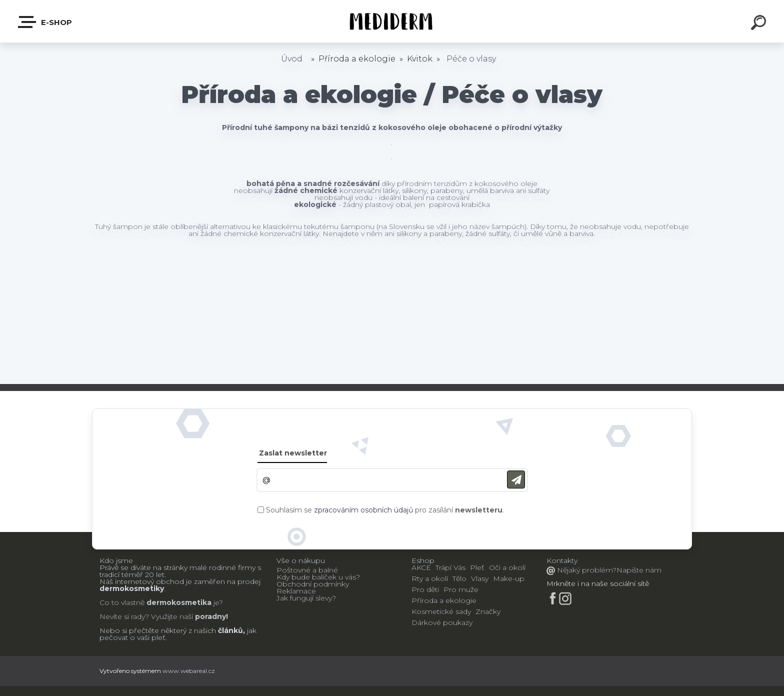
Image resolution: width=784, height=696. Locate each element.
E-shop (45, 22)
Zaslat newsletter (293, 453)
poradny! (210, 616)
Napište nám (639, 570)
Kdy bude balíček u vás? (318, 577)
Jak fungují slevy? (306, 598)
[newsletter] (516, 480)
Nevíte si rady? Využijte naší (146, 616)
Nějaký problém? (586, 570)
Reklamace (296, 591)
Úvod (292, 59)
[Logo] (392, 21)
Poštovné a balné (307, 570)
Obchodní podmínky (313, 584)
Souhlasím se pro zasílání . (385, 510)
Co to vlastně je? (161, 602)
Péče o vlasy (471, 59)
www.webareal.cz (189, 671)
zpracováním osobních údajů (363, 510)
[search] (760, 24)
